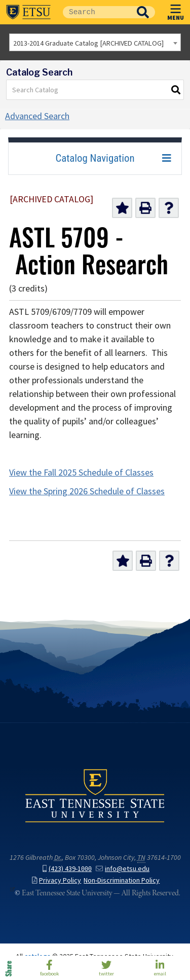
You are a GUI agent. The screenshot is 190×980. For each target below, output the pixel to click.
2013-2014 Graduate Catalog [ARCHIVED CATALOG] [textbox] (88, 43)
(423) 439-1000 (67, 869)
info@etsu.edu (123, 869)
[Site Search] (97, 12)
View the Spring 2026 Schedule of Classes (87, 491)
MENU (176, 10)
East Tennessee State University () (28, 12)
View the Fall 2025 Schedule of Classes (81, 473)
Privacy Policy (56, 880)
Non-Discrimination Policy (122, 880)
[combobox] (95, 42)
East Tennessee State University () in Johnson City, (95, 795)
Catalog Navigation (95, 158)
